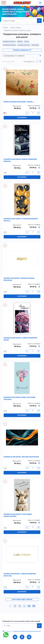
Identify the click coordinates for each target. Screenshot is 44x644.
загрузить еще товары (22, 599)
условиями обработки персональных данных (27, 631)
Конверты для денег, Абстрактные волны (21, 457)
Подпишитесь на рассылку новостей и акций (21, 621)
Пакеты (27, 41)
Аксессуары (35, 45)
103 (34, 606)
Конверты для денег (9, 41)
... (24, 606)
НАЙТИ (39, 21)
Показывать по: (29, 62)
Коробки (20, 41)
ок (39, 626)
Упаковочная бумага (9, 45)
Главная (6, 28)
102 (29, 606)
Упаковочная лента (24, 45)
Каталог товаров (16, 28)
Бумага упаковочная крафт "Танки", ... (19, 102)
